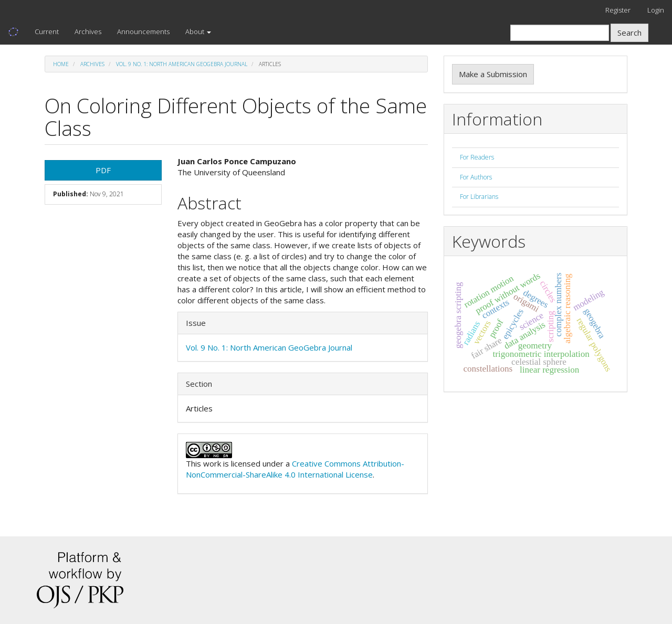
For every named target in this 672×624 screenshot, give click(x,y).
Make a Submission (493, 74)
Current (47, 31)
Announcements (143, 31)
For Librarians (479, 197)
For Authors (476, 177)
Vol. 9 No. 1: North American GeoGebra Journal (182, 64)
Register (618, 10)
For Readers (477, 157)
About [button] (198, 31)
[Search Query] (560, 33)
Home (61, 64)
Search (629, 33)
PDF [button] (103, 170)
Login (656, 10)
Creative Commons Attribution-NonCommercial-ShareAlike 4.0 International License (295, 469)
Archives (88, 31)
